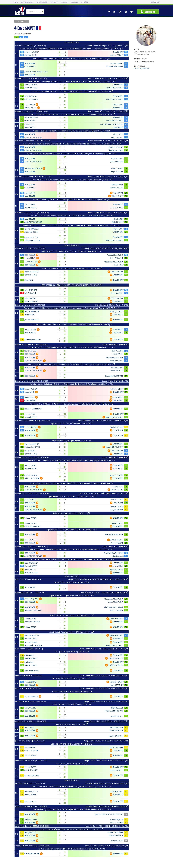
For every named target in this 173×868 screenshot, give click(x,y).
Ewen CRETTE (30, 127)
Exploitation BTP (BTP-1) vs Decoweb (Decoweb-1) (72, 424)
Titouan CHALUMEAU (115, 255)
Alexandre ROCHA (31, 232)
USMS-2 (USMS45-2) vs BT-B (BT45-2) (72, 724)
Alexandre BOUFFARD (115, 358)
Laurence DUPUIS (117, 770)
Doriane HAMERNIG (32, 447)
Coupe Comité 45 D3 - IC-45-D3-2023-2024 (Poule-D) (106, 701)
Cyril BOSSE (29, 655)
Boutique (75, 2)
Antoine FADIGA (31, 85)
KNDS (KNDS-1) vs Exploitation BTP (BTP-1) (72, 513)
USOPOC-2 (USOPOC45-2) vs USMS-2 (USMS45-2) (72, 744)
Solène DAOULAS (117, 371)
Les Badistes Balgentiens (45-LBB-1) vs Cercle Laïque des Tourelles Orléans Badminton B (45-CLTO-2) (72, 91)
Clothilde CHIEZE (31, 55)
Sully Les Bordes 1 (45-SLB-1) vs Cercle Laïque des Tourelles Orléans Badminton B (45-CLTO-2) (72, 199)
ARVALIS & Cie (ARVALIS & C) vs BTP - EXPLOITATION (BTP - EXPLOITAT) (72, 268)
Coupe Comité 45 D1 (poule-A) (115, 344)
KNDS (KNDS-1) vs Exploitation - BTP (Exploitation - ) (72, 615)
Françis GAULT (30, 832)
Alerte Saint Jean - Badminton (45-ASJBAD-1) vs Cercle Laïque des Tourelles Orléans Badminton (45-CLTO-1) (72, 460)
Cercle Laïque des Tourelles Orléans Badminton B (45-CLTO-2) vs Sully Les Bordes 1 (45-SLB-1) (72, 131)
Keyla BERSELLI (117, 137)
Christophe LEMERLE (33, 526)
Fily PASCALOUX (117, 490)
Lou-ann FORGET (117, 55)
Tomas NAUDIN (31, 262)
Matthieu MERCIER (32, 272)
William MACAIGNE (32, 854)
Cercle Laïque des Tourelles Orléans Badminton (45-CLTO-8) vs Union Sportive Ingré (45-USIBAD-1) (72, 787)
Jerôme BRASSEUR (32, 229)
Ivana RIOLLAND (117, 258)
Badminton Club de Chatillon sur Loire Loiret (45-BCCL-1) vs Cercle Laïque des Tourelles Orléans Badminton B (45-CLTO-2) (72, 225)
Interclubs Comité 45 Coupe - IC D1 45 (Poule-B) (108, 78)
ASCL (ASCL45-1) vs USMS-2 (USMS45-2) (72, 652)
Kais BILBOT (29, 124)
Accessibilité (154, 2)
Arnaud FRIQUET (117, 540)
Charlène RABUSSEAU (115, 66)
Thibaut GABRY (30, 518)
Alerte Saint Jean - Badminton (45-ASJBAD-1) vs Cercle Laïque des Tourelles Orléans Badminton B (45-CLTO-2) (72, 81)
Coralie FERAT (30, 66)
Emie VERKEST (30, 333)
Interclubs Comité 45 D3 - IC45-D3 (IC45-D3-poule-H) (106, 783)
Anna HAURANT (117, 293)
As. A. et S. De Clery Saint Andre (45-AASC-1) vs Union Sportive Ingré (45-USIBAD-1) (72, 849)
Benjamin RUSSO (31, 696)
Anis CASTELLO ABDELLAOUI (36, 72)
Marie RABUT (118, 468)
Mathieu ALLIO (30, 747)
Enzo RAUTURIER (31, 563)
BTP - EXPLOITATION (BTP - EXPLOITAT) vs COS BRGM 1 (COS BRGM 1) (72, 251)
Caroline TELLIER (31, 99)
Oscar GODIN (30, 451)
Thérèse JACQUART (116, 150)
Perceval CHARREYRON (114, 376)
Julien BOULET (30, 500)
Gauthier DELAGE (117, 63)
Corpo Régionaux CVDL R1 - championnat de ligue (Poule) (104, 248)
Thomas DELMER (117, 427)
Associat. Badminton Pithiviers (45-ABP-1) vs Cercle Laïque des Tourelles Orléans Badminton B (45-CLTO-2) (72, 114)
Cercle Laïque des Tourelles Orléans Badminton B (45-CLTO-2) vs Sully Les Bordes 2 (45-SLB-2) (72, 59)
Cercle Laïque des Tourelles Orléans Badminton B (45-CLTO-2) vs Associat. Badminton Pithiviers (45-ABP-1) (72, 216)
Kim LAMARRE (30, 708)
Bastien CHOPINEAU (115, 832)
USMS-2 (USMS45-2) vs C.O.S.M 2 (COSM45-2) (72, 678)
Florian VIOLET (118, 354)
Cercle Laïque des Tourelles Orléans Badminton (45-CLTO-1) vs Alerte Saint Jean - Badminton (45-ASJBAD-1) (72, 364)
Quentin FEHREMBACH (33, 409)
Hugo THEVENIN (117, 171)
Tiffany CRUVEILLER (32, 240)
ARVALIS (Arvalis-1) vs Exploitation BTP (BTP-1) (72, 440)
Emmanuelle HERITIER (33, 645)
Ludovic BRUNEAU (116, 747)
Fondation (64, 2)
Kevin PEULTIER (117, 351)
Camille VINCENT (117, 361)
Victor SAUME (30, 587)
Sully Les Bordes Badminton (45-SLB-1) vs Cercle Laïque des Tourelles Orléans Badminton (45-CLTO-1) (72, 384)
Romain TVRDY (30, 767)
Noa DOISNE (29, 314)
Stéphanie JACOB (31, 791)
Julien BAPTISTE (31, 290)
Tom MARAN (30, 104)
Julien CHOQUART (31, 599)
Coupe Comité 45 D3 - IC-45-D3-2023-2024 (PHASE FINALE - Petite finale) (98, 579)
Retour (23, 21)
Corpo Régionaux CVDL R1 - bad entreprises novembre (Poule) (103, 421)
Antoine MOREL (31, 756)
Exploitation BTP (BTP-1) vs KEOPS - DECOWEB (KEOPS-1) (72, 496)
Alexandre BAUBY (117, 682)
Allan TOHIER (118, 134)
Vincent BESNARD (116, 728)
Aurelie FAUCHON (31, 770)
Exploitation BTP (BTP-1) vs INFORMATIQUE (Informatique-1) (72, 530)
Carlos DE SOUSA (31, 750)
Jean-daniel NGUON (32, 622)
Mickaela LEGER (31, 819)
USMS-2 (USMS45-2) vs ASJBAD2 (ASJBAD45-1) (72, 704)
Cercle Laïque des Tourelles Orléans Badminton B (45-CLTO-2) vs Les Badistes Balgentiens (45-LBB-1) (72, 180)
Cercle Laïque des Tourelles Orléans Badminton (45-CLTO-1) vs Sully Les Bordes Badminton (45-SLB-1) (72, 549)
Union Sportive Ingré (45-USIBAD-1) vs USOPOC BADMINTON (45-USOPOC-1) (72, 829)
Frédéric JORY (118, 265)
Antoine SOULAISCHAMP (114, 553)
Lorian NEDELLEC (31, 118)
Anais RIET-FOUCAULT (115, 88)
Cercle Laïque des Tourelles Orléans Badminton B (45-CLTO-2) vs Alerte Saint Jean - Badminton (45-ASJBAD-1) (72, 154)
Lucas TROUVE (30, 330)
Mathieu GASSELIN (116, 835)
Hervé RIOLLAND (31, 301)
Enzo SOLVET (118, 52)
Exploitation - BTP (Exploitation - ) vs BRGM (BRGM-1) (72, 595)
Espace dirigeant (27, 2)
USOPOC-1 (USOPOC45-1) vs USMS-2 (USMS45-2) (72, 691)
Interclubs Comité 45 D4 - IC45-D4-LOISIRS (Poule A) (106, 826)
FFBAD (16, 2)
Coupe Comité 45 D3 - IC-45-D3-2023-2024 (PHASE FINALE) (104, 649)
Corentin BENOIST (32, 52)
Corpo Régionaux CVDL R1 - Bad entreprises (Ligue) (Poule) (104, 592)
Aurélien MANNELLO (32, 339)
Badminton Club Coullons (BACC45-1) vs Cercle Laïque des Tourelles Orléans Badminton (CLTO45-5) (72, 325)
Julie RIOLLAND (30, 293)
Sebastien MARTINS (116, 147)
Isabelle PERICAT (31, 658)
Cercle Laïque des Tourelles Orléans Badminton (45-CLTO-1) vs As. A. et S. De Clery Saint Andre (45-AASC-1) (72, 347)
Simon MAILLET (31, 351)
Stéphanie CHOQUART (33, 610)
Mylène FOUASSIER (116, 658)
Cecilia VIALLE (30, 400)
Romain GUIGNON (116, 731)
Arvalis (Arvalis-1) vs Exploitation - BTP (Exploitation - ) (72, 632)
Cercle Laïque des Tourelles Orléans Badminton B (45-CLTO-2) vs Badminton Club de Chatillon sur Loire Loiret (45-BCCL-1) (72, 144)
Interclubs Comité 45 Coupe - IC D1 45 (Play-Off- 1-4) (106, 46)
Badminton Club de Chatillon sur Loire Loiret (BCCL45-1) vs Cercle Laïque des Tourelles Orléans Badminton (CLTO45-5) (72, 308)
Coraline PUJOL (118, 791)
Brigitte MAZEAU (117, 510)
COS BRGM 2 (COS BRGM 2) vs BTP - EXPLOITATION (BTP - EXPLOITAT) (72, 285)
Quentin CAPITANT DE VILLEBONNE (109, 814)
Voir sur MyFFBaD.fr (141, 69)
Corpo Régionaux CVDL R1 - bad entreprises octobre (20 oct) (103, 493)
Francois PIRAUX (31, 275)
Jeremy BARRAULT (116, 736)
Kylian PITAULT (30, 108)
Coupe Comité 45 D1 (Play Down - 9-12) (111, 305)
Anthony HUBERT (117, 311)
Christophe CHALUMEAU (114, 262)
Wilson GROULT (117, 716)
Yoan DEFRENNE (117, 685)
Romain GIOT (30, 414)
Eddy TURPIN (118, 430)
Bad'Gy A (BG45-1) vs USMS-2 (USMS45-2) (72, 582)
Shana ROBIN (30, 121)
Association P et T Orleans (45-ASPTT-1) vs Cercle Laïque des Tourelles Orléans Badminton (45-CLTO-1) (72, 404)
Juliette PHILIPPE (31, 88)
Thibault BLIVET (31, 682)
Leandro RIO (29, 392)
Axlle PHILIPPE (118, 222)
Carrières (85, 2)
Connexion (148, 12)
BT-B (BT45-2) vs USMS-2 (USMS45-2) (72, 764)
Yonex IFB (54, 2)
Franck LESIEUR (117, 168)
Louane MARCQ (31, 207)
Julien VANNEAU (31, 96)
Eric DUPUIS (29, 728)
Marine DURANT (31, 566)
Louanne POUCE (31, 468)
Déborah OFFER (31, 417)
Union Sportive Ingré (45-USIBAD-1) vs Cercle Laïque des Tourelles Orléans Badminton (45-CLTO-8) (72, 809)
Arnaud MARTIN (117, 543)
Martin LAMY (118, 105)
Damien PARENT (31, 794)
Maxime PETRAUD (32, 670)
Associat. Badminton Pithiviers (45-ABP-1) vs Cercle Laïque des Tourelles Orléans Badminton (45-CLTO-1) (72, 559)
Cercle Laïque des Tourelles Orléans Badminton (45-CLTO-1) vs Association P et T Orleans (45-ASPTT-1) (72, 483)
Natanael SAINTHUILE (33, 168)
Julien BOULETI (30, 801)
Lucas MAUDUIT (31, 389)
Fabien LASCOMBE (32, 478)
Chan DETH (29, 280)
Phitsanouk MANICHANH (114, 711)
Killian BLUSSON (117, 708)
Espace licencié (42, 2)
